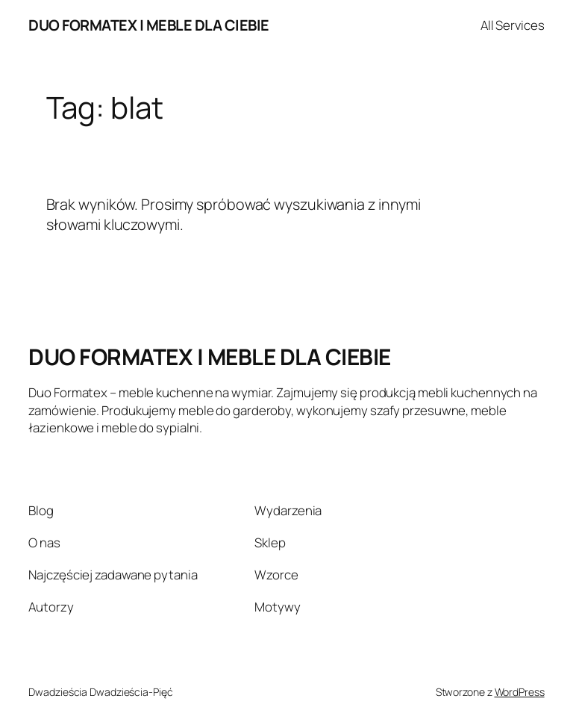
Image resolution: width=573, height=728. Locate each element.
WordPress (520, 692)
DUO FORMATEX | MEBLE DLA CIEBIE (149, 25)
